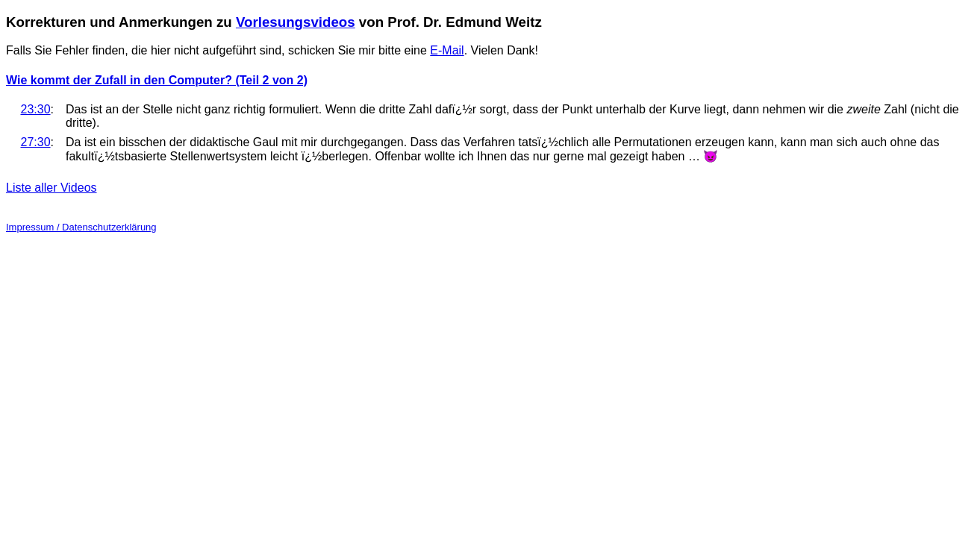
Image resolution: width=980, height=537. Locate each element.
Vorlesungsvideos (296, 22)
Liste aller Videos (52, 188)
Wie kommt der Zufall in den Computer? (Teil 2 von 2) (157, 80)
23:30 (36, 109)
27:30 (36, 142)
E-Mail (447, 50)
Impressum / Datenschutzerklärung (81, 227)
